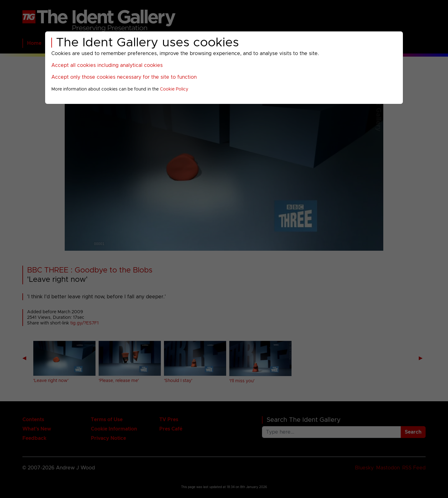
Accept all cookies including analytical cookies (107, 65)
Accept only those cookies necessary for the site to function (124, 77)
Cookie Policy (174, 89)
